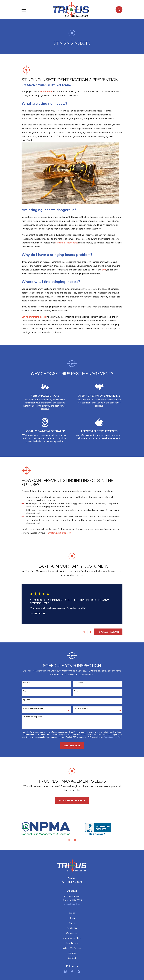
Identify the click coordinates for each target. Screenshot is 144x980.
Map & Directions (72, 904)
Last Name (78, 683)
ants (104, 270)
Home (72, 918)
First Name (27, 683)
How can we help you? (32, 717)
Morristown (46, 92)
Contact (72, 958)
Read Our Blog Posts (72, 801)
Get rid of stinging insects (34, 317)
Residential (72, 928)
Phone (25, 691)
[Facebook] (72, 972)
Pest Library (72, 943)
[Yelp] (79, 972)
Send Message (72, 746)
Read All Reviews (108, 632)
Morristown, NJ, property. (58, 533)
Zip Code (26, 700)
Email (76, 691)
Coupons (72, 953)
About (72, 923)
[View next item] (91, 632)
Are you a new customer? (33, 708)
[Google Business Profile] (65, 972)
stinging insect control (67, 243)
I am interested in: (81, 708)
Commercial (72, 933)
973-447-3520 (72, 882)
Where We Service (72, 948)
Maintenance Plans (72, 938)
